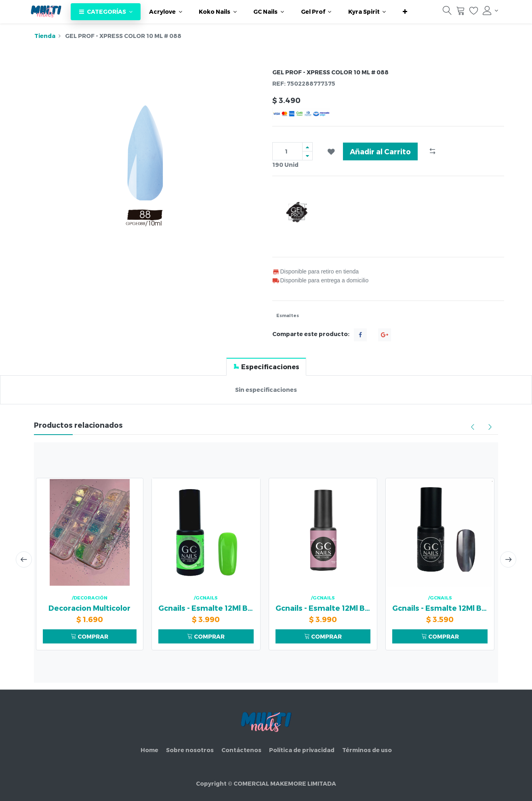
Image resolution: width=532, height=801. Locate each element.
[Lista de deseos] (474, 13)
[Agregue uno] (307, 147)
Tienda (45, 36)
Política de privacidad (302, 750)
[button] (405, 12)
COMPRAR (89, 636)
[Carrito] (461, 13)
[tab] (266, 367)
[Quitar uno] (307, 156)
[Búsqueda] (447, 13)
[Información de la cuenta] (490, 11)
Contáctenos (241, 750)
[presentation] (24, 559)
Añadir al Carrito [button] (380, 151)
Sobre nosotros (190, 750)
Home (149, 750)
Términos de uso (367, 750)
